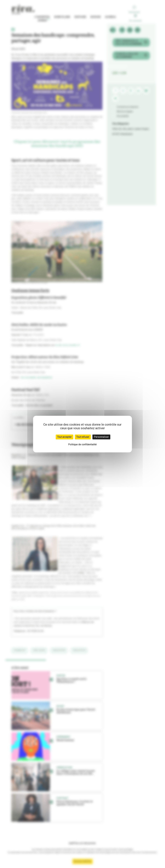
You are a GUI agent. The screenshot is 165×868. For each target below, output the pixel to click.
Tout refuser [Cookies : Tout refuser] (83, 437)
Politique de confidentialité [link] (82, 444)
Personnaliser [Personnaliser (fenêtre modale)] (101, 437)
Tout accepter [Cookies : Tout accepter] (64, 437)
